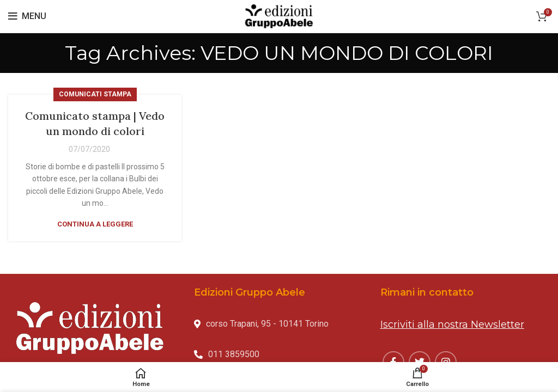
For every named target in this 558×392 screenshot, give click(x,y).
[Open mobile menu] (27, 16)
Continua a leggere (95, 224)
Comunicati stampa (95, 94)
